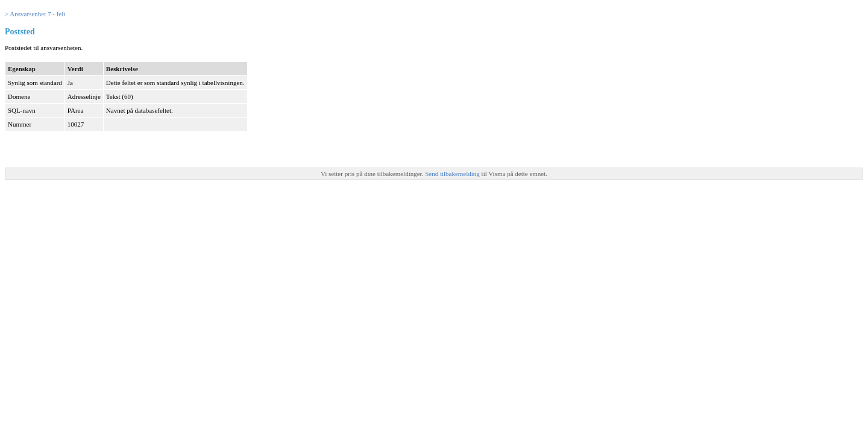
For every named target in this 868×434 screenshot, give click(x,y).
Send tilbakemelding (453, 174)
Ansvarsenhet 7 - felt (37, 14)
